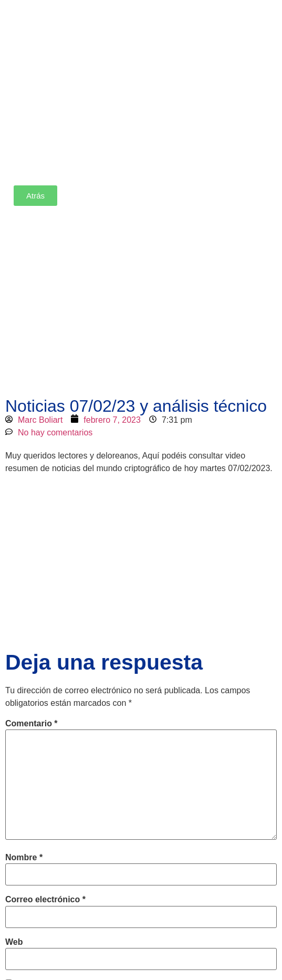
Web (14, 942)
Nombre (24, 858)
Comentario (32, 724)
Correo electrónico (45, 900)
